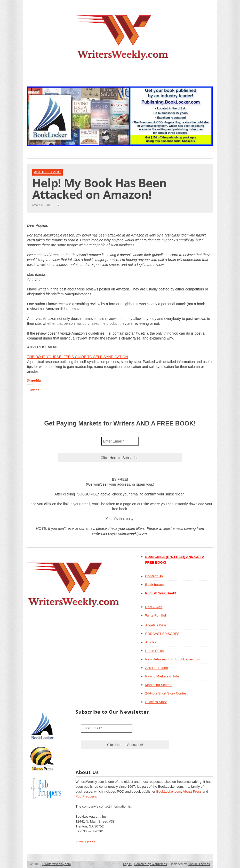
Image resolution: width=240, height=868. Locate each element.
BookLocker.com (169, 791)
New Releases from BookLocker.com (173, 659)
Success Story (156, 702)
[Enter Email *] (120, 441)
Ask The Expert (47, 172)
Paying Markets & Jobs (162, 676)
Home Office (155, 651)
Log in (127, 864)
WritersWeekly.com (56, 864)
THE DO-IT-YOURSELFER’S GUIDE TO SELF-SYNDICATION (78, 357)
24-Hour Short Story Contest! (167, 693)
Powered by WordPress (151, 864)
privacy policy (86, 841)
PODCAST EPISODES (162, 634)
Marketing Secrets (159, 685)
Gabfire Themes (199, 864)
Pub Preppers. (86, 796)
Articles (151, 642)
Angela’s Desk (156, 625)
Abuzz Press (192, 791)
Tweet (34, 390)
